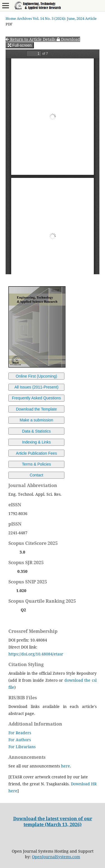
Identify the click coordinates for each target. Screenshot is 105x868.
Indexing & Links (37, 442)
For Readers (20, 733)
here (66, 766)
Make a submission (36, 420)
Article (91, 18)
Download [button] (68, 39)
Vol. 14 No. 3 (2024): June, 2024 (59, 18)
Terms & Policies (36, 464)
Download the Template (36, 409)
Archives (24, 18)
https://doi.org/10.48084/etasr (36, 654)
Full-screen (20, 45)
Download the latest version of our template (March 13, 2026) (53, 821)
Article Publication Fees (36, 453)
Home (11, 18)
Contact (36, 475)
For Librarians (22, 747)
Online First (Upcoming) (36, 376)
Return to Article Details (31, 39)
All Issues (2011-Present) (36, 387)
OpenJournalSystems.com (56, 857)
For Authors (20, 740)
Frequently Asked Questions (36, 398)
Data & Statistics (37, 431)
